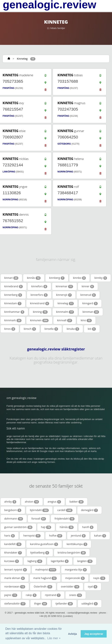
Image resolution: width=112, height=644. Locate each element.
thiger (41, 604)
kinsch (30, 329)
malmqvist (46, 570)
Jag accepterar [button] (94, 634)
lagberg (35, 561)
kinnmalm (65, 312)
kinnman (91, 312)
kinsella (51, 329)
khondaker (13, 553)
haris (10, 536)
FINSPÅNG (9, 88)
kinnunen (39, 320)
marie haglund (45, 578)
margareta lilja (76, 570)
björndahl (39, 510)
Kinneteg (22, 59)
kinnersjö (64, 295)
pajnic (11, 595)
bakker (77, 502)
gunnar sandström (18, 527)
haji (46, 527)
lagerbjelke (60, 561)
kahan (100, 536)
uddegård (90, 604)
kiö (92, 329)
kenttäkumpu (77, 544)
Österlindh (43, 587)
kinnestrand (40, 303)
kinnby (101, 278)
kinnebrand (14, 286)
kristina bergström (72, 553)
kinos (10, 329)
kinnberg (57, 278)
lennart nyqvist (16, 570)
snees (76, 595)
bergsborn (13, 510)
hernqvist (32, 536)
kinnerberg (13, 295)
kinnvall (65, 320)
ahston (32, 502)
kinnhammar (14, 312)
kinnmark (13, 320)
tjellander (64, 604)
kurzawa (12, 561)
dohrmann (14, 519)
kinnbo (80, 278)
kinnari (11, 278)
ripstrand (53, 595)
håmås (67, 527)
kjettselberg (40, 553)
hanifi (88, 527)
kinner (88, 286)
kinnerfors (39, 295)
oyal (93, 587)
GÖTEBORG (64, 144)
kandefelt (13, 544)
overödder (70, 587)
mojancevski (75, 578)
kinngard (90, 303)
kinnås (34, 278)
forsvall (39, 519)
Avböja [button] (72, 634)
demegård (89, 510)
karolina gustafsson (44, 544)
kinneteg (66, 303)
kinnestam (13, 303)
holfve (56, 536)
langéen (85, 561)
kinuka (73, 329)
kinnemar (65, 286)
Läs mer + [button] (54, 638)
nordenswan (15, 587)
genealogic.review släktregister (56, 349)
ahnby (10, 502)
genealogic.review (50, 5)
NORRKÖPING (65, 172)
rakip (31, 595)
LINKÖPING (9, 172)
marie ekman (15, 578)
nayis (99, 578)
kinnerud (88, 295)
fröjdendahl (64, 519)
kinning (40, 312)
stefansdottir (15, 604)
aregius (54, 502)
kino (86, 320)
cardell (65, 510)
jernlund (78, 536)
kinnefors (39, 286)
